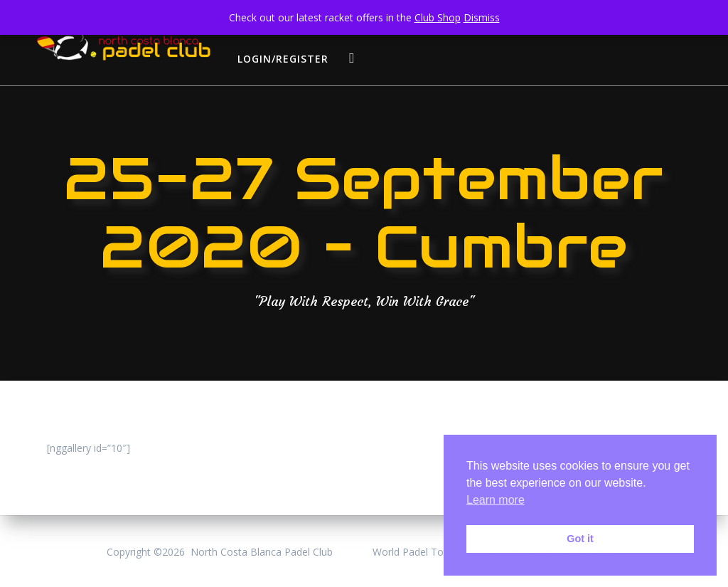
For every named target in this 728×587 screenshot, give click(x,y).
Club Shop (438, 17)
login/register (283, 59)
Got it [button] (580, 539)
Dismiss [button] (482, 17)
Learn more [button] (496, 500)
